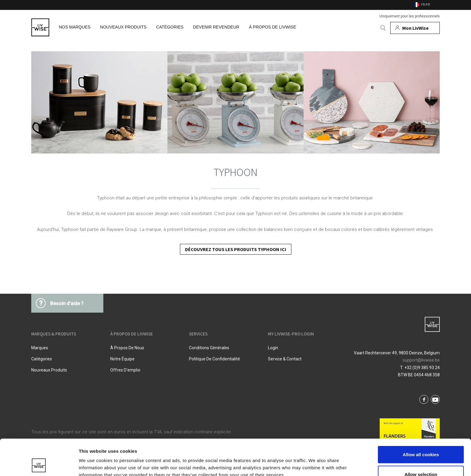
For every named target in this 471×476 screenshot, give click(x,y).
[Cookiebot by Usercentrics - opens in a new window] (39, 464)
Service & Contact (285, 359)
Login (273, 348)
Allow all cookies (421, 421)
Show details (315, 461)
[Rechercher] (383, 28)
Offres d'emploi (125, 370)
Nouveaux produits (49, 370)
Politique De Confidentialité (214, 359)
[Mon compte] (415, 28)
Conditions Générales (209, 348)
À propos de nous (127, 348)
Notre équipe (122, 359)
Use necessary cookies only (421, 460)
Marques (40, 348)
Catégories (42, 359)
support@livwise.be (421, 360)
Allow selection (421, 440)
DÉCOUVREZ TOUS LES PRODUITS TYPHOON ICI (236, 249)
